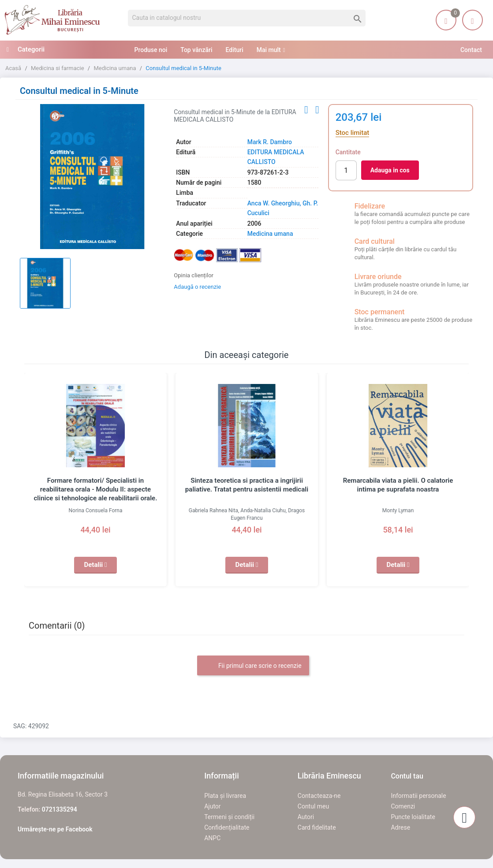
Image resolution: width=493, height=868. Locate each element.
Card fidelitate (317, 827)
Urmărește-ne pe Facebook (55, 829)
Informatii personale (418, 796)
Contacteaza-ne (319, 796)
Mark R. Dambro (270, 142)
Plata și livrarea (225, 796)
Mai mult (269, 50)
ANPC (212, 838)
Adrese (400, 827)
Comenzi (403, 806)
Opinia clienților (194, 275)
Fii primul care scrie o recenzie (253, 666)
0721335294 (60, 809)
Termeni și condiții (229, 817)
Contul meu (313, 806)
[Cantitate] (346, 170)
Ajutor (212, 806)
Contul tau (407, 776)
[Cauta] (247, 18)
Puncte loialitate (413, 817)
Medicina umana (270, 234)
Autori (306, 817)
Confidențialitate (227, 827)
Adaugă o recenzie (197, 287)
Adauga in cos (390, 170)
